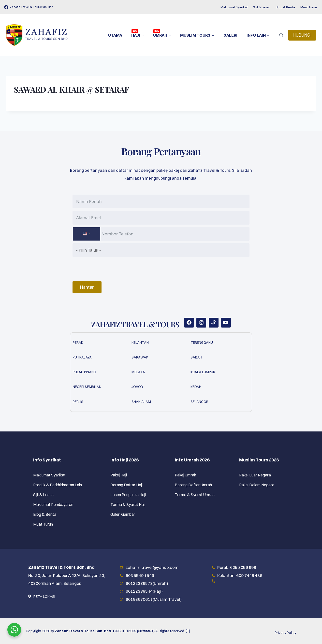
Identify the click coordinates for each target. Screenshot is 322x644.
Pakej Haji (119, 475)
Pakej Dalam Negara (257, 485)
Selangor (199, 402)
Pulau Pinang (84, 372)
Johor (137, 387)
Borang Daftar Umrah (193, 485)
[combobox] (87, 234)
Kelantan (140, 343)
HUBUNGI (302, 35)
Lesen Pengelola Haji (128, 495)
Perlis (78, 402)
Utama (115, 35)
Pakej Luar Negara (255, 475)
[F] (188, 631)
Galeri (230, 35)
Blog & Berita (285, 7)
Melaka (138, 372)
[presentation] (110, 269)
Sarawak (140, 357)
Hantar (87, 287)
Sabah (196, 357)
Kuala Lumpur (203, 372)
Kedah (196, 387)
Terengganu (202, 343)
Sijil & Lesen (262, 7)
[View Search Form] (281, 35)
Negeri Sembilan (87, 387)
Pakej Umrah (185, 475)
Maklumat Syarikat (234, 7)
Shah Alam (141, 402)
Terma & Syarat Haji (128, 504)
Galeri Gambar (123, 514)
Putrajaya (82, 357)
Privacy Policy (285, 633)
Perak (78, 343)
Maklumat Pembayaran (53, 504)
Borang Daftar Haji (126, 485)
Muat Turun (309, 7)
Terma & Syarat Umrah (195, 495)
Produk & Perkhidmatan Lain (58, 485)
